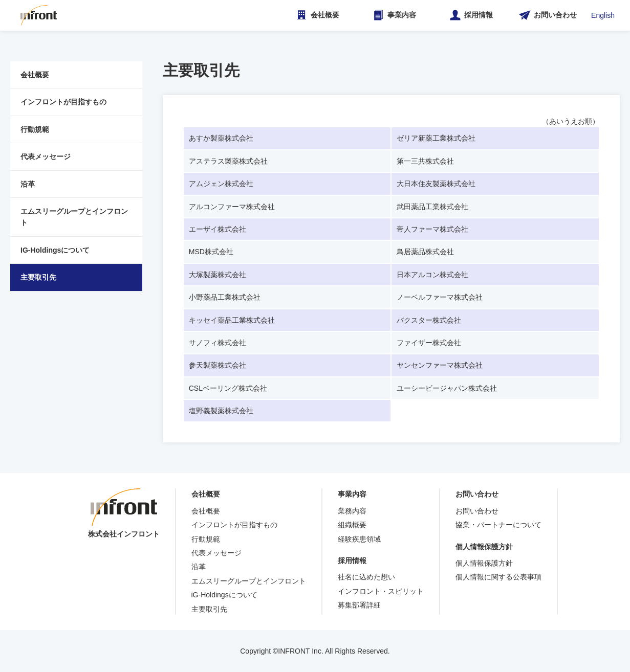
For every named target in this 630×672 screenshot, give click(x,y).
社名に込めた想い (366, 577)
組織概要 (352, 525)
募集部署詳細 (359, 605)
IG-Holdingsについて (55, 250)
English (603, 15)
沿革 (28, 184)
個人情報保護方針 (484, 563)
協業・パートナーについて (498, 525)
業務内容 (352, 511)
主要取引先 (38, 277)
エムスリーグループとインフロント (74, 217)
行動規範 (35, 129)
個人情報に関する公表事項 (498, 577)
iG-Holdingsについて (224, 595)
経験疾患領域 (359, 539)
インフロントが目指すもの (63, 102)
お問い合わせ (477, 511)
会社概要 (35, 75)
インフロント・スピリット (381, 591)
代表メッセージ (46, 156)
